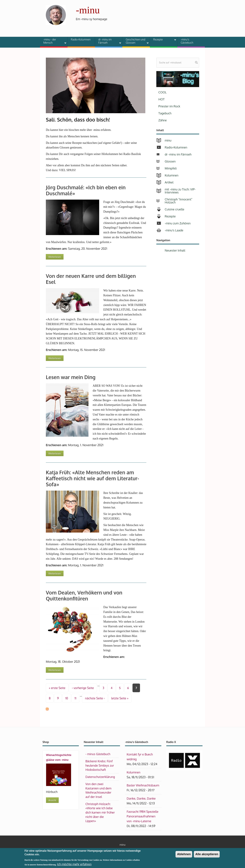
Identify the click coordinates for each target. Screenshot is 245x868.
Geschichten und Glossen (135, 41)
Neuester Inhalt (175, 250)
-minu (88, 10)
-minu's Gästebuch (187, 41)
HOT (161, 99)
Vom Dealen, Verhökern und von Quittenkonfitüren (84, 595)
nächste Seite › (95, 698)
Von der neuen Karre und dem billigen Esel (91, 279)
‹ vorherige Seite (83, 688)
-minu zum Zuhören (178, 223)
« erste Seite (57, 688)
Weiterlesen (56, 256)
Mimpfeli (171, 168)
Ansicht (52, 800)
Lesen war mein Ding (71, 377)
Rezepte (162, 40)
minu (168, 140)
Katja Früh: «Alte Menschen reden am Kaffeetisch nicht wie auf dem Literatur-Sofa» (92, 478)
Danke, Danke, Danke (141, 798)
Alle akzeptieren (207, 854)
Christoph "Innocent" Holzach (178, 201)
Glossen (170, 161)
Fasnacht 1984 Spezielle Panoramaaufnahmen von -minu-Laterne (142, 816)
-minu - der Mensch (53, 41)
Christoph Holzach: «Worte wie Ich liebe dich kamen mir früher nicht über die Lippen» (100, 812)
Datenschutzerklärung (100, 777)
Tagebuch (165, 113)
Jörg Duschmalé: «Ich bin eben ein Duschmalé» (86, 190)
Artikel (169, 182)
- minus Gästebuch (98, 754)
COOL (162, 92)
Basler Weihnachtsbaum (143, 785)
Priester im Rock (169, 106)
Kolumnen (171, 175)
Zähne (162, 120)
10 (67, 698)
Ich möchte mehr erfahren (74, 864)
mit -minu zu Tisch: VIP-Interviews (180, 191)
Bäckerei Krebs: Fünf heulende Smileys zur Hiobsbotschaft (100, 765)
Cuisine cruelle (174, 209)
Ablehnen (184, 854)
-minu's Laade (174, 230)
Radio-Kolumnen (81, 39)
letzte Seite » (120, 698)
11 (75, 698)
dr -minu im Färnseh (108, 41)
